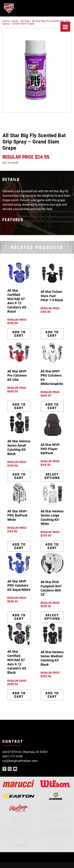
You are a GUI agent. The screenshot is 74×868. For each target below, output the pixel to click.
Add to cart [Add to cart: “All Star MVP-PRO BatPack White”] (19, 546)
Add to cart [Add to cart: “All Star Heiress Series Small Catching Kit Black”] (19, 476)
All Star (25, 21)
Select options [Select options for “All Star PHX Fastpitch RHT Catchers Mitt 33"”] (52, 617)
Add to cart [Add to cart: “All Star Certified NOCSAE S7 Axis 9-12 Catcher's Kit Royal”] (19, 334)
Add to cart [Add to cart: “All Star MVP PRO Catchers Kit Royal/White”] (19, 617)
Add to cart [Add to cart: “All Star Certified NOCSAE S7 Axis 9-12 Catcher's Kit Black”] (19, 695)
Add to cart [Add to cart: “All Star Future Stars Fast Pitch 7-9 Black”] (52, 334)
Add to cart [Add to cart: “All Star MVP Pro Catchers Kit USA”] (19, 406)
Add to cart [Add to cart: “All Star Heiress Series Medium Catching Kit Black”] (52, 695)
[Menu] (65, 27)
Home (6, 21)
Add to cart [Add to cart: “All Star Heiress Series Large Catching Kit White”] (52, 546)
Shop (15, 21)
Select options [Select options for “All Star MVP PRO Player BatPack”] (52, 476)
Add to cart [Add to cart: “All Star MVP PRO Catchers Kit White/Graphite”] (52, 406)
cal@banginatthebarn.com (20, 761)
